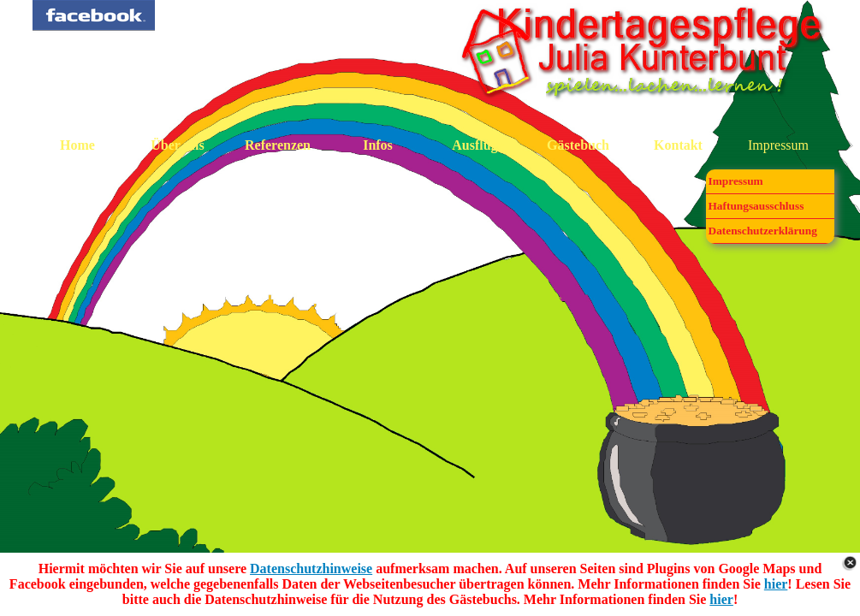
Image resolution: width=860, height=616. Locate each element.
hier (776, 584)
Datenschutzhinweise (311, 569)
